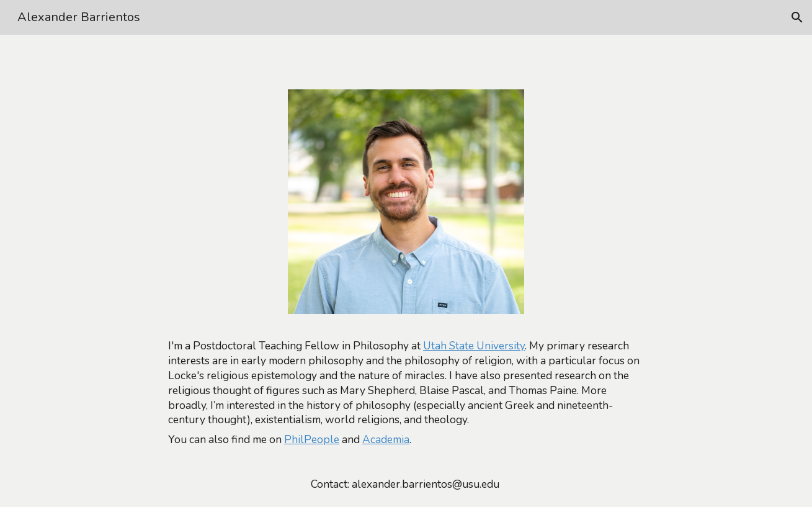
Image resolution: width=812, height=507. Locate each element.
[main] (406, 393)
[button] (797, 17)
